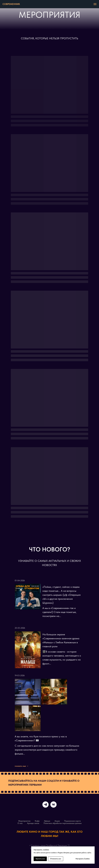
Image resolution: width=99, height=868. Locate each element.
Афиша (47, 821)
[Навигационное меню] (95, 4)
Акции (57, 821)
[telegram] (46, 805)
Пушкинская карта (72, 821)
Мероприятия (24, 821)
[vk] (53, 805)
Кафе (37, 821)
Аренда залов (33, 823)
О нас (20, 823)
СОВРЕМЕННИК (11, 4)
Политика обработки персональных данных (63, 823)
